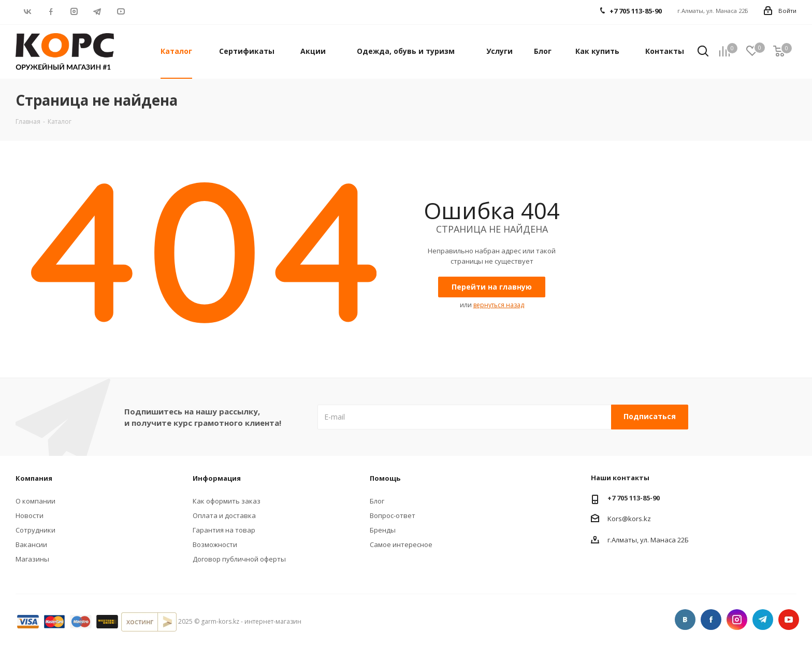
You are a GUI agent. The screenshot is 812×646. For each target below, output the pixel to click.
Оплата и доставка (224, 515)
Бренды (383, 530)
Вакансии (31, 544)
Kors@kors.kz (629, 518)
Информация (217, 478)
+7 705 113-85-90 (634, 498)
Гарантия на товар (224, 530)
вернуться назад (499, 305)
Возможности (215, 544)
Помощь (385, 478)
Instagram (74, 11)
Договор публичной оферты (239, 559)
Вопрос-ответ (393, 515)
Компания (34, 478)
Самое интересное (401, 544)
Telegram (97, 11)
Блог (377, 501)
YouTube (120, 11)
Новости (30, 515)
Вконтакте (27, 11)
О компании (35, 501)
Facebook (50, 11)
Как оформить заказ (227, 501)
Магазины (32, 559)
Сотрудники (35, 530)
